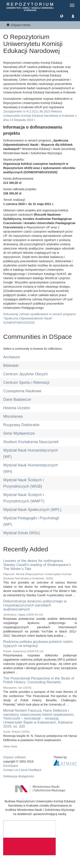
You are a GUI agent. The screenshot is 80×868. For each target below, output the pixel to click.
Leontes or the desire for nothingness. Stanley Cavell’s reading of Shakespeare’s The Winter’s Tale (37, 565)
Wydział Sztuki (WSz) (22, 533)
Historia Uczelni (17, 408)
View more (10, 746)
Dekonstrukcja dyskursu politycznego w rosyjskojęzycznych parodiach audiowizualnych (35, 605)
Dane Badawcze (17, 399)
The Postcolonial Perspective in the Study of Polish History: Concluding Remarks (39, 680)
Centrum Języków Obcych (25, 374)
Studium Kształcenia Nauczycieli (31, 442)
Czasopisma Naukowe (22, 391)
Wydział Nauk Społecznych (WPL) (32, 510)
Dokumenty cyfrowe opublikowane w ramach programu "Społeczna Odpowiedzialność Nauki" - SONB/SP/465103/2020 (40, 318)
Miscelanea (13, 416)
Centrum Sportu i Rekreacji (26, 383)
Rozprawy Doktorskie (21, 425)
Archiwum (12, 357)
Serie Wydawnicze (19, 433)
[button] (62, 16)
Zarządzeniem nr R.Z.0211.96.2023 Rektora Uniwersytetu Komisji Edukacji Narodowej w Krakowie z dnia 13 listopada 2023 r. (40, 116)
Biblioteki (11, 366)
